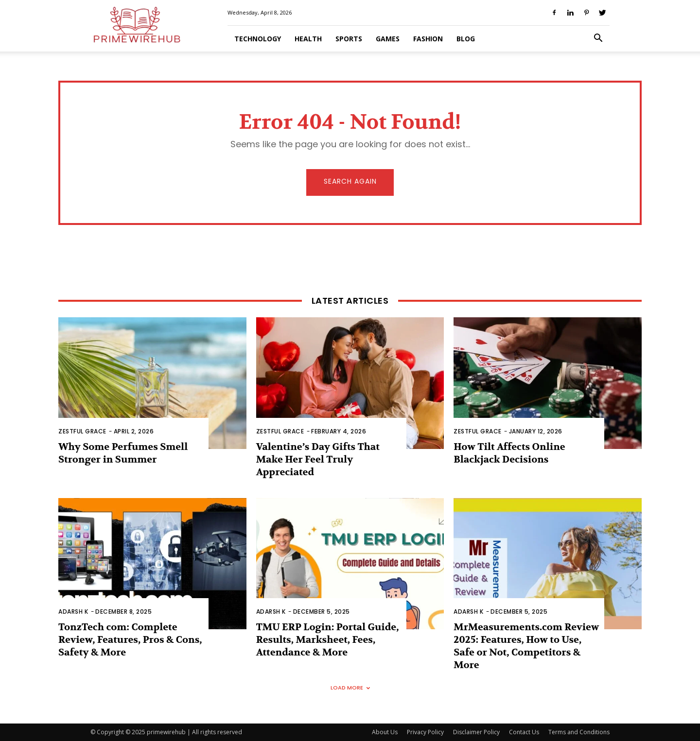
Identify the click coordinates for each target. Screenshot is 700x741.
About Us (385, 732)
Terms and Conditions (579, 732)
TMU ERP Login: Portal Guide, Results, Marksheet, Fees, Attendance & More (328, 640)
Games (388, 39)
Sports (349, 39)
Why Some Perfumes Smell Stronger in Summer (123, 453)
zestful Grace (82, 431)
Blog (466, 39)
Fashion (428, 39)
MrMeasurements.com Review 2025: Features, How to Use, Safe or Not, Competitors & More (526, 646)
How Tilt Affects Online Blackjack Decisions (509, 453)
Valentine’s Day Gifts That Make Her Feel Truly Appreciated (318, 459)
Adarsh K (73, 612)
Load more (350, 688)
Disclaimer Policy (476, 732)
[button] (598, 39)
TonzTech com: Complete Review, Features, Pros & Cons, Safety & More (130, 640)
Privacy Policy (425, 732)
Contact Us (524, 732)
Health (308, 39)
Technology (258, 39)
